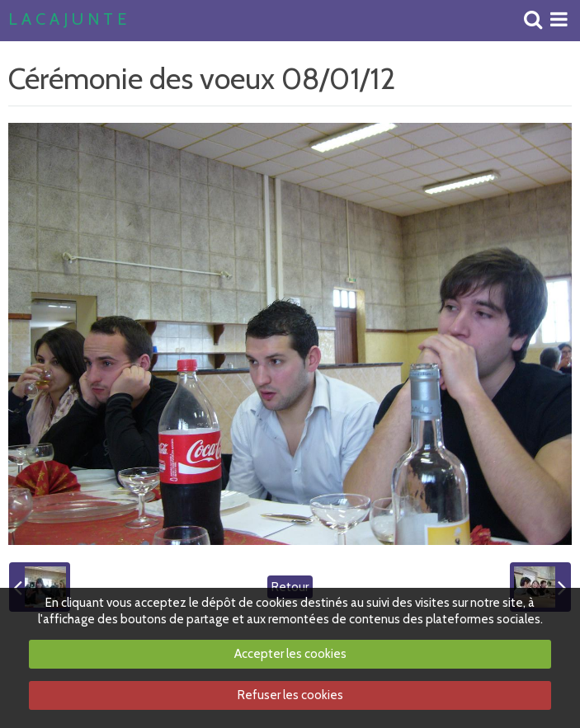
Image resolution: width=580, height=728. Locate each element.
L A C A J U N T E (67, 20)
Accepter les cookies (290, 654)
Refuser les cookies (290, 695)
